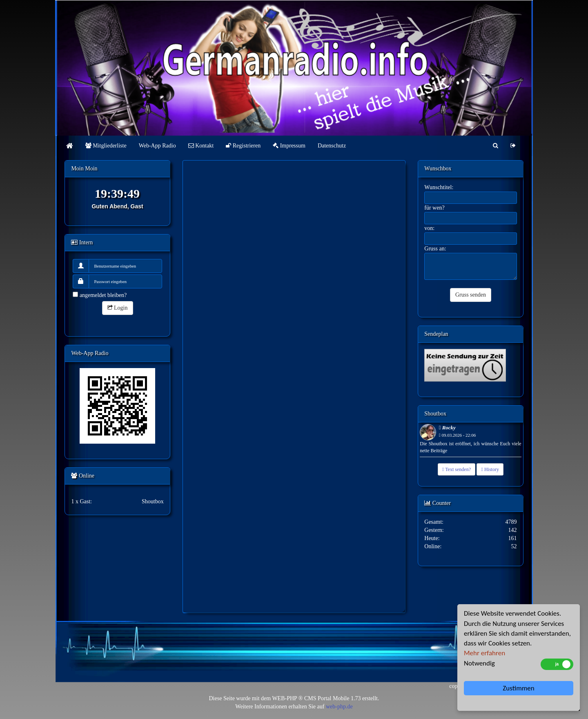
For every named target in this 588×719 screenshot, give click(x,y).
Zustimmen (518, 688)
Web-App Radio (157, 146)
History (490, 469)
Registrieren (243, 146)
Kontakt (201, 146)
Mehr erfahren (484, 653)
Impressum (289, 146)
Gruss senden (471, 295)
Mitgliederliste (106, 146)
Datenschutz (332, 146)
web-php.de (339, 707)
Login (118, 308)
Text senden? (457, 469)
